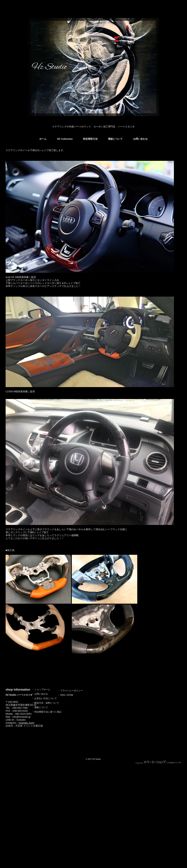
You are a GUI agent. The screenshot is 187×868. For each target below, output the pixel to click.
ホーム (43, 139)
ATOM (70, 695)
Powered (158, 763)
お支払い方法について (46, 698)
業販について (115, 139)
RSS (63, 695)
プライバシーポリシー (72, 691)
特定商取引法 (90, 139)
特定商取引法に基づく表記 (48, 712)
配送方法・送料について (47, 703)
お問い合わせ (140, 139)
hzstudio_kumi (26, 723)
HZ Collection (65, 139)
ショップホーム (42, 689)
